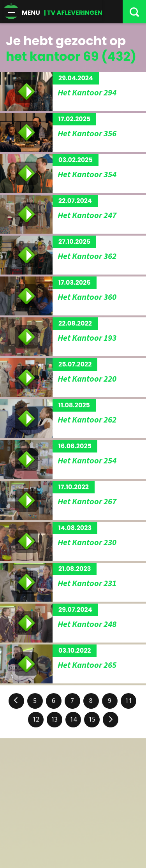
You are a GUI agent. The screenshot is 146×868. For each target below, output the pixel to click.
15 (92, 719)
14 (73, 719)
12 (36, 719)
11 (128, 701)
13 (55, 719)
